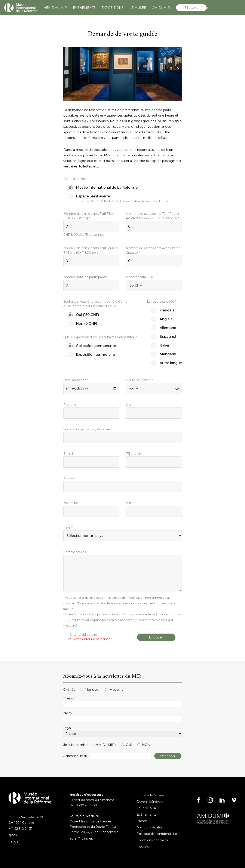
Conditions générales (152, 840)
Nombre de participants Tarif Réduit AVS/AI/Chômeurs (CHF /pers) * (153, 216)
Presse (142, 821)
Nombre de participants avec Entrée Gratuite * (153, 250)
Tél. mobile (135, 454)
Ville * (130, 503)
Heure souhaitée (139, 380)
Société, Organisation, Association (88, 429)
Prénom (71, 405)
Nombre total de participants (85, 277)
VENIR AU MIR (55, 8)
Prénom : (71, 698)
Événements (146, 815)
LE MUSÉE (138, 8)
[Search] (213, 8)
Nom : (68, 713)
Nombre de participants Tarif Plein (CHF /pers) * (89, 216)
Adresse (69, 478)
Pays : (68, 728)
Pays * (68, 527)
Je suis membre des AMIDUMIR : (90, 745)
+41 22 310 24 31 (20, 829)
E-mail (69, 454)
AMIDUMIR (161, 8)
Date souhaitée (76, 380)
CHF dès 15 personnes (84, 235)
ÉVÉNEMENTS (84, 8)
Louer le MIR (146, 808)
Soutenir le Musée (150, 795)
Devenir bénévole (150, 802)
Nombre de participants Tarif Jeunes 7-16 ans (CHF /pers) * (90, 250)
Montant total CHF (140, 277)
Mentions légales (149, 827)
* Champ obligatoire (90, 637)
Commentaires (75, 552)
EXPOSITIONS (113, 8)
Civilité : (69, 690)
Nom (131, 405)
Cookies (143, 847)
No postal (71, 503)
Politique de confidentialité (157, 834)
